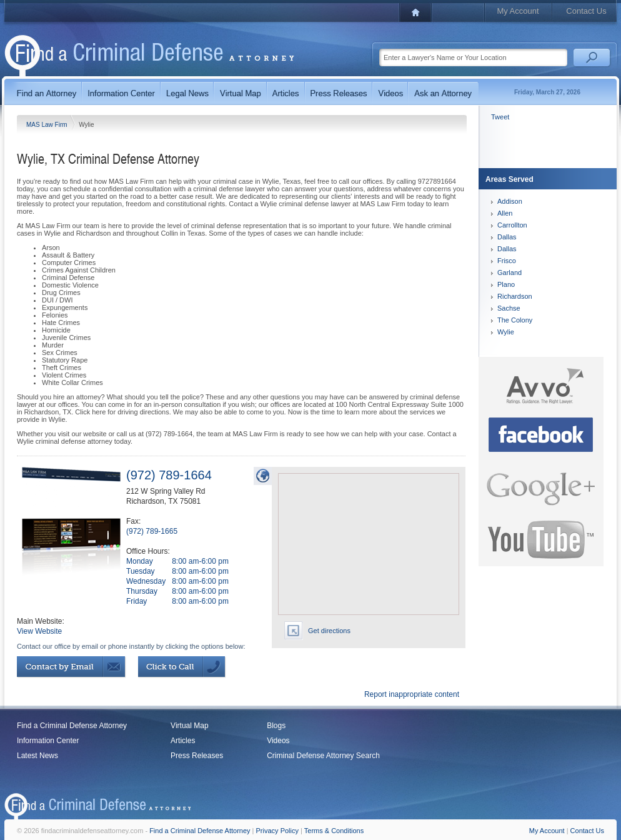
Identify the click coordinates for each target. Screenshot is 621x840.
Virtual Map (189, 726)
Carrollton (512, 225)
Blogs (276, 726)
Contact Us (586, 11)
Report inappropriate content (412, 694)
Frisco (507, 261)
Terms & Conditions (334, 831)
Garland (509, 272)
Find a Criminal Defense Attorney (72, 726)
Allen (505, 213)
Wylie (506, 332)
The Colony (515, 320)
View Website (39, 631)
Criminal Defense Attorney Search (323, 756)
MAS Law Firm (47, 125)
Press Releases (197, 756)
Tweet (500, 117)
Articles (183, 741)
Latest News (37, 756)
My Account (518, 11)
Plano (506, 284)
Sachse (509, 308)
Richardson (515, 296)
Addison (510, 201)
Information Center (48, 741)
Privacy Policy (277, 831)
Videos (278, 741)
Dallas (507, 237)
